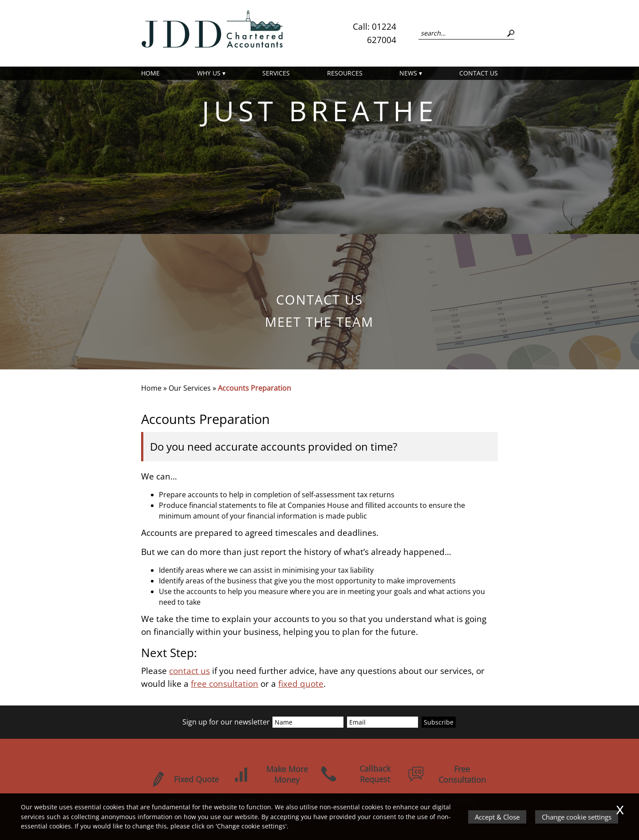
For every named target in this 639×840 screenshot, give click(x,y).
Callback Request (355, 774)
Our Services (190, 388)
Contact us (479, 73)
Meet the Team (319, 322)
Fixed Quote (184, 779)
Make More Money (270, 774)
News (408, 73)
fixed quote (301, 683)
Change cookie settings (577, 817)
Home (150, 73)
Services (276, 73)
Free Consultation (447, 774)
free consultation (225, 683)
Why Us (209, 73)
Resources (345, 73)
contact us (189, 671)
